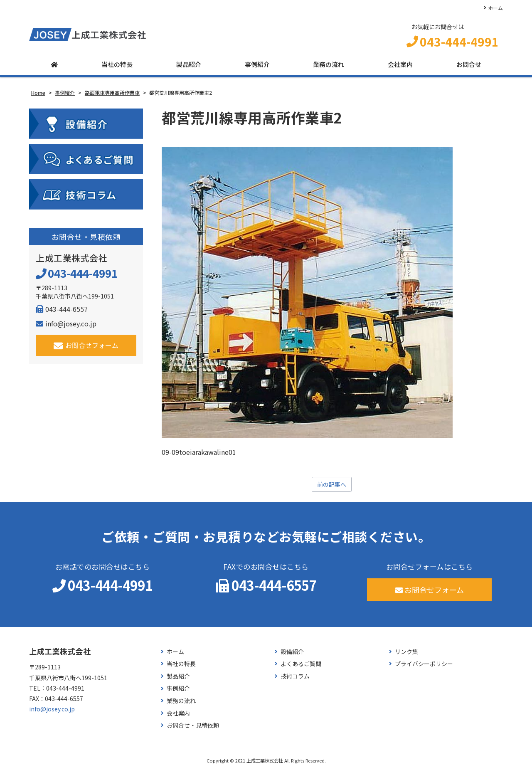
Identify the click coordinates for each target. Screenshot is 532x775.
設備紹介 (292, 655)
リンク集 (406, 655)
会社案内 (400, 68)
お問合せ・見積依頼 (193, 729)
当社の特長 (117, 68)
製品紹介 (189, 68)
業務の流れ (329, 68)
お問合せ (469, 68)
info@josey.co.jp (66, 326)
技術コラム (295, 680)
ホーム (495, 8)
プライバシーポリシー (424, 668)
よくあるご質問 (301, 668)
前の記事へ (332, 488)
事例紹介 (257, 68)
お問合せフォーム (86, 348)
